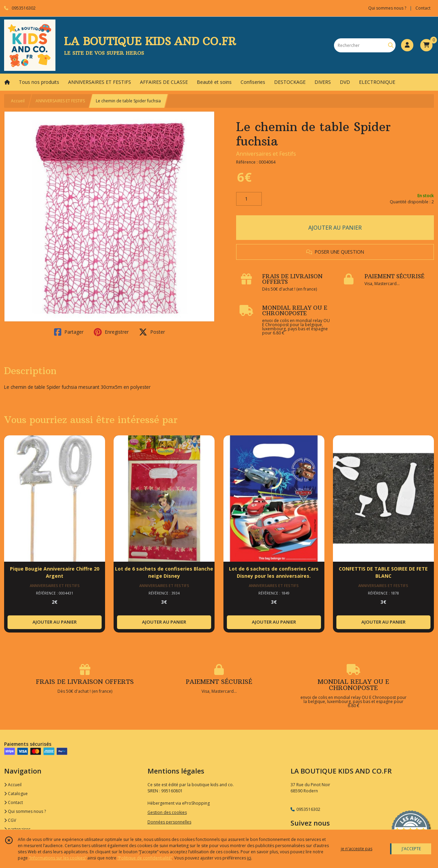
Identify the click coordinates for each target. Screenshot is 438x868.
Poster (152, 332)
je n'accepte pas (357, 849)
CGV (10, 820)
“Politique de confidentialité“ (145, 858)
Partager (69, 332)
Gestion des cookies (167, 812)
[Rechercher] (391, 45)
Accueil (18, 101)
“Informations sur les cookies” (57, 858)
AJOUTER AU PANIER (335, 228)
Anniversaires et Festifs (266, 154)
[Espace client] (407, 45)
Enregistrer (111, 332)
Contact (423, 8)
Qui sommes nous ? (25, 811)
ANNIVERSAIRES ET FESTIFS (60, 101)
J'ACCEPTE (411, 849)
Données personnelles (169, 822)
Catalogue (16, 794)
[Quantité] (249, 199)
